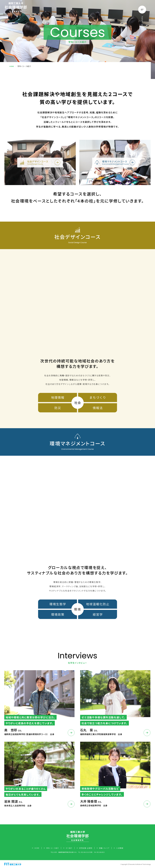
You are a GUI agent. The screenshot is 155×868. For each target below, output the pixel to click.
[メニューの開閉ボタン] (142, 10)
